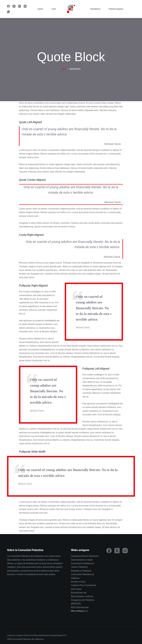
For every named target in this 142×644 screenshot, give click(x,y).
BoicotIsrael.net (79, 593)
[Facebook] (8, 6)
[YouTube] (25, 6)
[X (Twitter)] (14, 6)
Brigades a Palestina (81, 571)
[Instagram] (20, 6)
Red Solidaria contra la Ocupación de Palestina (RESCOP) (83, 600)
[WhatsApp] (8, 12)
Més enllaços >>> (80, 611)
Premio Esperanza (118, 9)
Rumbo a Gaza (78, 582)
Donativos (95, 9)
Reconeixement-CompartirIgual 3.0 (50, 635)
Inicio (40, 9)
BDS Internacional (80, 607)
